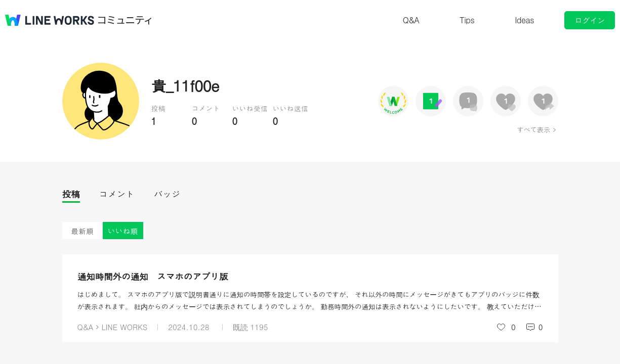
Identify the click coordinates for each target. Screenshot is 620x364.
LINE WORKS (124, 327)
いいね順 (123, 231)
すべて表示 (533, 129)
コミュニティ (125, 20)
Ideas (524, 20)
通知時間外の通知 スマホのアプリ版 (153, 276)
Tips (467, 20)
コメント (117, 194)
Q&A (411, 20)
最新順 (82, 231)
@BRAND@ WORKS (50, 20)
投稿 (71, 194)
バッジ (167, 194)
